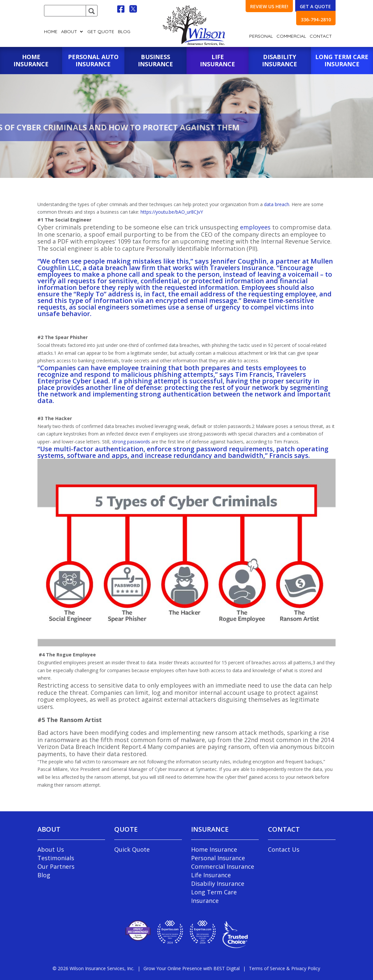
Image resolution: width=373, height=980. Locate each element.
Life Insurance (211, 875)
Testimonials (56, 858)
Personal (261, 36)
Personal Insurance (218, 858)
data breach (277, 204)
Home (51, 32)
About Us (51, 849)
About (69, 32)
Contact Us (284, 849)
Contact (321, 36)
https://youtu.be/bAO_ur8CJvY (172, 212)
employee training (137, 368)
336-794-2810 (316, 20)
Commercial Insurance (223, 866)
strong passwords (131, 442)
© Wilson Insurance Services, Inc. (93, 968)
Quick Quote (132, 849)
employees (255, 227)
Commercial (291, 36)
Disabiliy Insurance (218, 884)
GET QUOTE (101, 32)
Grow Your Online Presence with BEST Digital (192, 968)
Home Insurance (214, 849)
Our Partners (56, 866)
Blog (124, 32)
